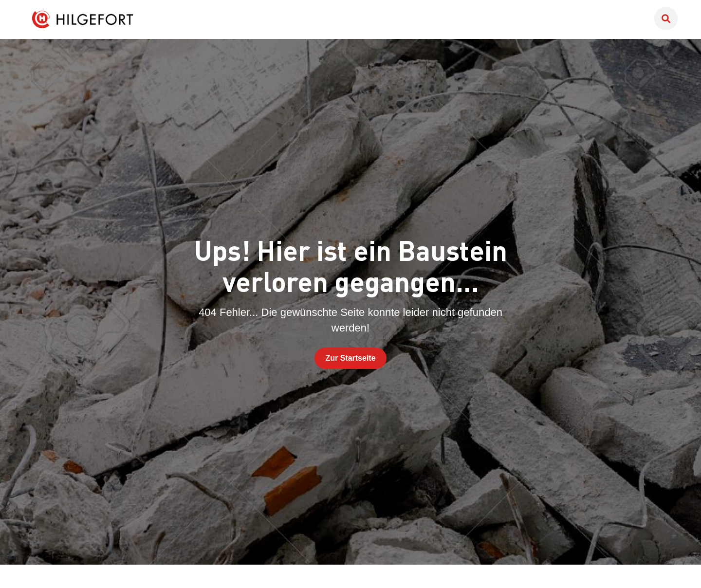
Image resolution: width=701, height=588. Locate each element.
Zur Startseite (350, 358)
